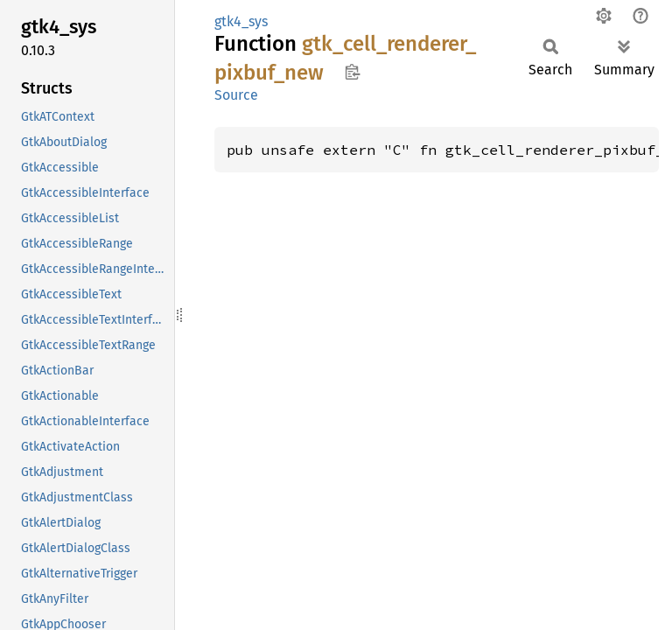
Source (236, 95)
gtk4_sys (241, 21)
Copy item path (352, 72)
